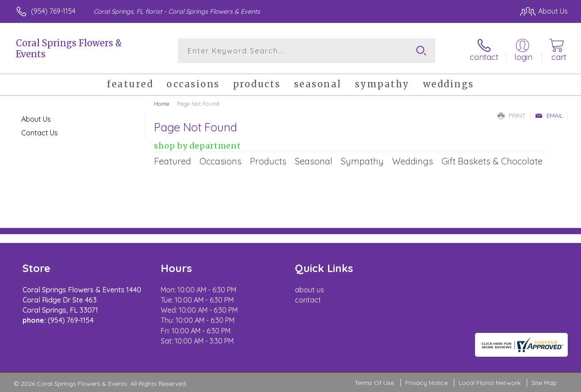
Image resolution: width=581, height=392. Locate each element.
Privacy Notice (426, 383)
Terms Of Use (374, 383)
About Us (36, 119)
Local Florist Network (490, 383)
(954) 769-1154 (53, 11)
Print (512, 116)
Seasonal (314, 161)
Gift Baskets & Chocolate (492, 161)
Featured (173, 161)
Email (549, 116)
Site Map (544, 383)
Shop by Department (198, 146)
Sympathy (362, 161)
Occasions (221, 161)
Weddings (413, 161)
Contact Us (40, 133)
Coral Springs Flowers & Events (69, 49)
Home (162, 104)
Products (268, 161)
